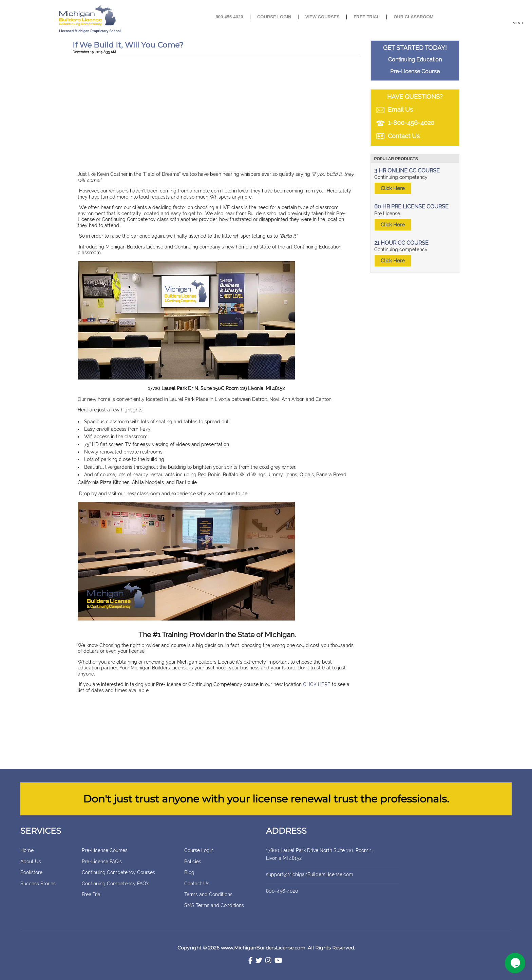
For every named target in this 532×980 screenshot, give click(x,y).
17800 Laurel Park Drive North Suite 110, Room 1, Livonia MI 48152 (327, 854)
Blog (189, 872)
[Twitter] (259, 961)
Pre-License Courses (105, 850)
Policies (193, 862)
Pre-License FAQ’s (102, 862)
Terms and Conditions (208, 894)
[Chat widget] (515, 963)
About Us (31, 862)
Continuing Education (415, 60)
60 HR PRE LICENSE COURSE (411, 207)
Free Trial (367, 17)
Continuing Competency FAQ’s (116, 884)
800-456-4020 (230, 17)
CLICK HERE (317, 684)
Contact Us (197, 884)
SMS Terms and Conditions (214, 905)
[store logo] (111, 16)
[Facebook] (251, 961)
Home (27, 850)
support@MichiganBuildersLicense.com (310, 874)
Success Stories (38, 884)
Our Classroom (413, 17)
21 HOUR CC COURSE (401, 243)
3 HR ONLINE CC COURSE (407, 171)
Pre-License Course (415, 71)
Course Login (274, 17)
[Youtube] (278, 961)
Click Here (393, 188)
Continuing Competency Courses (118, 872)
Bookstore (31, 872)
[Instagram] (268, 961)
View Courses (322, 17)
